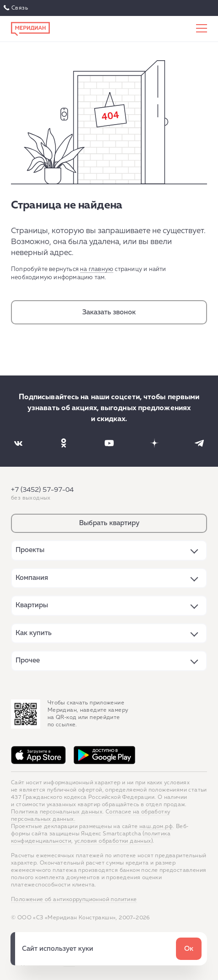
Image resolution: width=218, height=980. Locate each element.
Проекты (30, 550)
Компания (32, 578)
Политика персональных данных (57, 812)
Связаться (17, 8)
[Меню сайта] (202, 29)
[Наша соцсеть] (18, 443)
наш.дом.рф (156, 827)
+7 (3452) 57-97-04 (42, 490)
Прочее (28, 660)
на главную (97, 269)
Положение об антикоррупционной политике (74, 900)
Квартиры (32, 605)
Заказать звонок (109, 312)
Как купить (34, 633)
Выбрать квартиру (109, 523)
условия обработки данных (113, 841)
